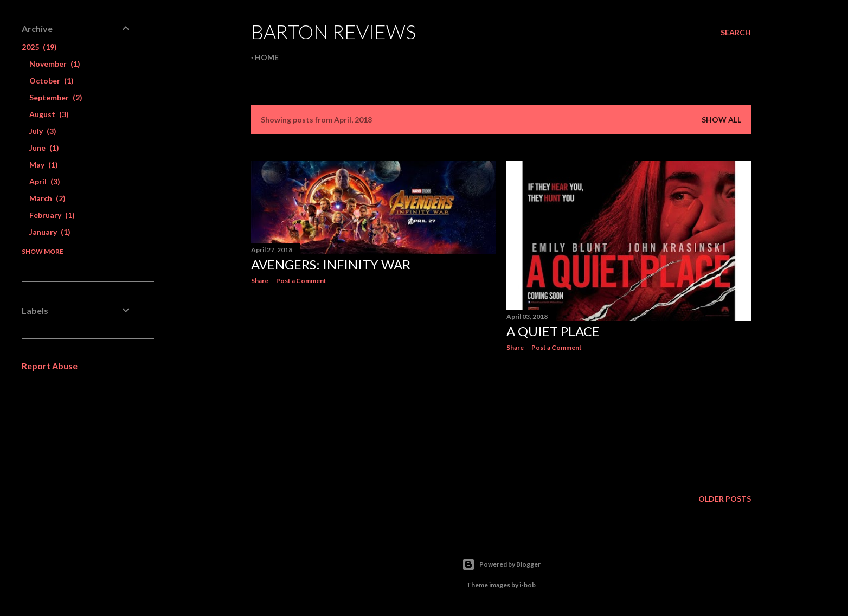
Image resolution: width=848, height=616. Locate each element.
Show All (721, 120)
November (55, 64)
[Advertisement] (373, 388)
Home (267, 57)
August (49, 114)
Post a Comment (301, 281)
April (45, 181)
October (52, 81)
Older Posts (725, 499)
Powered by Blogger (501, 564)
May (44, 165)
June (44, 148)
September (56, 97)
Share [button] (260, 281)
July (43, 131)
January (50, 232)
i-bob (528, 585)
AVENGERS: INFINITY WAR (331, 264)
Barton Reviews (333, 31)
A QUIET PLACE (553, 331)
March (47, 198)
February (52, 215)
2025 (39, 47)
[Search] (736, 33)
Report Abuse (50, 366)
